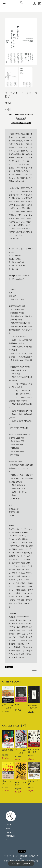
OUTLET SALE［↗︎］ (15, 726)
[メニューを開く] (4, 4)
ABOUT (8, 825)
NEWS (8, 828)
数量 (6, 109)
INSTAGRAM (10, 836)
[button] (11, 77)
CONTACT (9, 832)
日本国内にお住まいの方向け (21, 123)
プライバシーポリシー (11, 856)
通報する (35, 670)
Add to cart (21, 118)
